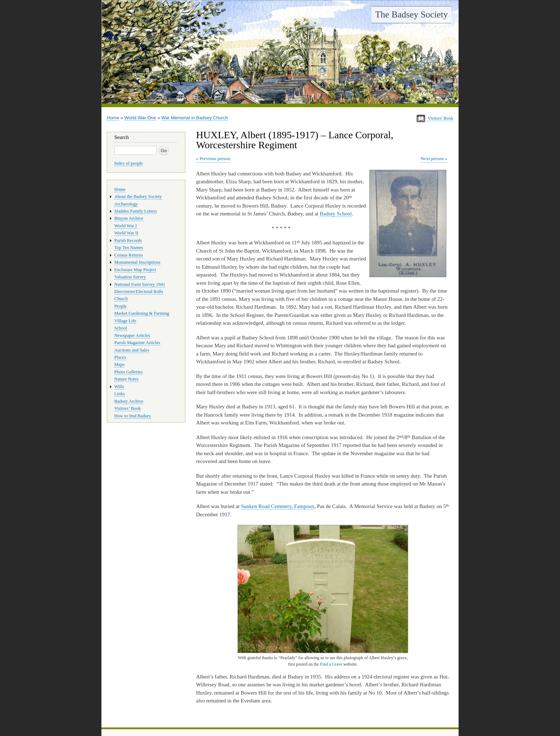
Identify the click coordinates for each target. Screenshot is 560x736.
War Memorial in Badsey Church (195, 118)
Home (113, 118)
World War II (126, 233)
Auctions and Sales (132, 350)
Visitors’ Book (127, 408)
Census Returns (129, 255)
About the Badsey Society (138, 197)
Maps (119, 364)
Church (121, 299)
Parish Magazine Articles (137, 343)
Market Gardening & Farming (142, 313)
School (121, 328)
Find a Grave (331, 664)
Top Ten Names (129, 248)
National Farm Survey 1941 (140, 284)
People (121, 306)
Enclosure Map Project (135, 270)
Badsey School (336, 214)
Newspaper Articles (132, 335)
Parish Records (128, 240)
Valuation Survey (130, 277)
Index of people (129, 163)
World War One (140, 118)
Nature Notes (126, 379)
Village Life (125, 321)
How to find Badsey (133, 416)
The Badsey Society (411, 14)
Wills (119, 387)
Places (120, 357)
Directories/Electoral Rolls (139, 292)
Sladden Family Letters (136, 211)
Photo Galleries (128, 372)
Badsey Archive (129, 401)
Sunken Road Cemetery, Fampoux (278, 506)
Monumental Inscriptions (137, 262)
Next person (432, 158)
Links (119, 394)
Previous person (215, 158)
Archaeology (126, 204)
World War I (126, 226)
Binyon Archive (129, 218)
